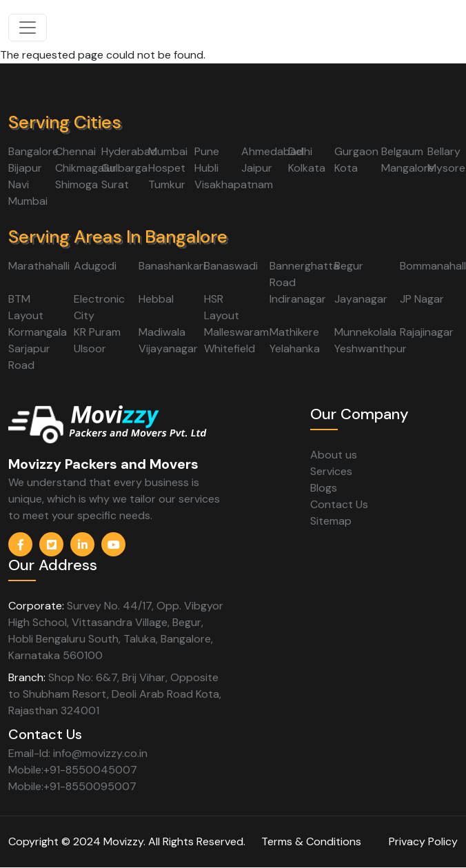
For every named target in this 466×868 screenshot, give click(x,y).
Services (331, 471)
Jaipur (257, 168)
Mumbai (168, 151)
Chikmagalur (86, 168)
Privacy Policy (423, 841)
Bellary (444, 151)
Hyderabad (129, 151)
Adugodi (95, 266)
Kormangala (38, 332)
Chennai (75, 151)
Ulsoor (90, 349)
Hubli (206, 168)
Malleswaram (236, 332)
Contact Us (339, 504)
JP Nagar (422, 299)
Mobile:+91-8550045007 (73, 770)
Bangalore (33, 151)
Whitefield (230, 349)
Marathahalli (39, 266)
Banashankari (172, 266)
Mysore (446, 168)
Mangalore (408, 168)
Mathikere (294, 332)
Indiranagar (298, 299)
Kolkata (307, 168)
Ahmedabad (272, 151)
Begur (349, 266)
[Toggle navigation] (28, 28)
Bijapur (25, 168)
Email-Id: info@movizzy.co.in (78, 753)
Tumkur (167, 184)
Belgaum (402, 151)
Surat (115, 184)
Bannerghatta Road (304, 274)
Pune (207, 151)
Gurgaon (356, 151)
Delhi (300, 151)
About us (334, 455)
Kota (346, 168)
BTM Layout (26, 307)
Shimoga (77, 184)
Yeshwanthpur (371, 349)
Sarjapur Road (29, 357)
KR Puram (97, 332)
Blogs (324, 488)
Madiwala (162, 332)
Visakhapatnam (234, 184)
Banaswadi (231, 266)
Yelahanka (295, 349)
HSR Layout (222, 307)
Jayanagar (361, 299)
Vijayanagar (168, 349)
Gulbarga (124, 168)
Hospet (167, 168)
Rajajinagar (427, 332)
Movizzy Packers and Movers (103, 464)
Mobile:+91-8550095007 (72, 786)
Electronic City (99, 307)
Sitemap (331, 521)
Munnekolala (365, 332)
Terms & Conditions (311, 841)
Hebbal (156, 299)
